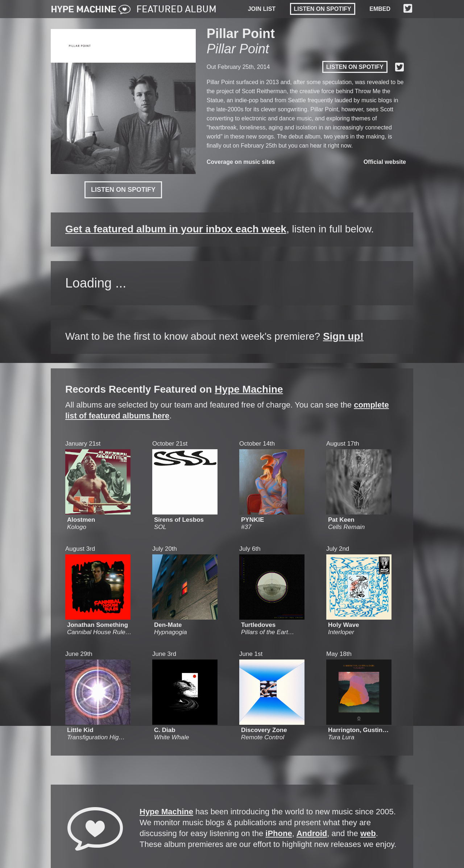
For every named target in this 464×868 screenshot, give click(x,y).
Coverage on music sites (241, 162)
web (368, 833)
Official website (385, 162)
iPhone (279, 833)
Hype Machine (249, 389)
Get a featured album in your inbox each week (176, 229)
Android (312, 833)
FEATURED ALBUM (176, 10)
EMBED (380, 9)
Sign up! (343, 336)
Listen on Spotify (323, 9)
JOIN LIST (262, 9)
